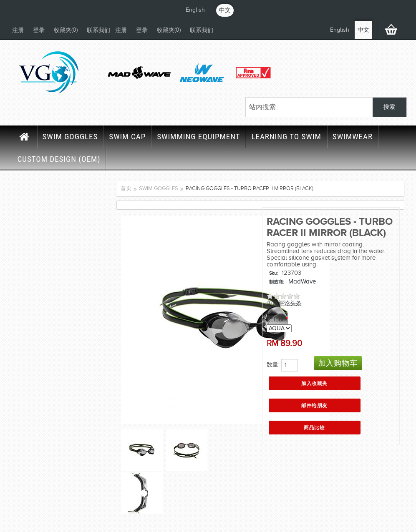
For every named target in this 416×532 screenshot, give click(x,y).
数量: (273, 365)
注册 (18, 30)
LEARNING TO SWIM (286, 137)
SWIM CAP (127, 137)
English (195, 10)
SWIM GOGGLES (70, 137)
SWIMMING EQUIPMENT (198, 137)
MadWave (302, 281)
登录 (39, 30)
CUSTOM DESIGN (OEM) (59, 159)
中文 (225, 10)
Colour (275, 320)
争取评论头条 (284, 303)
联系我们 (98, 30)
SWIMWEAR (353, 137)
